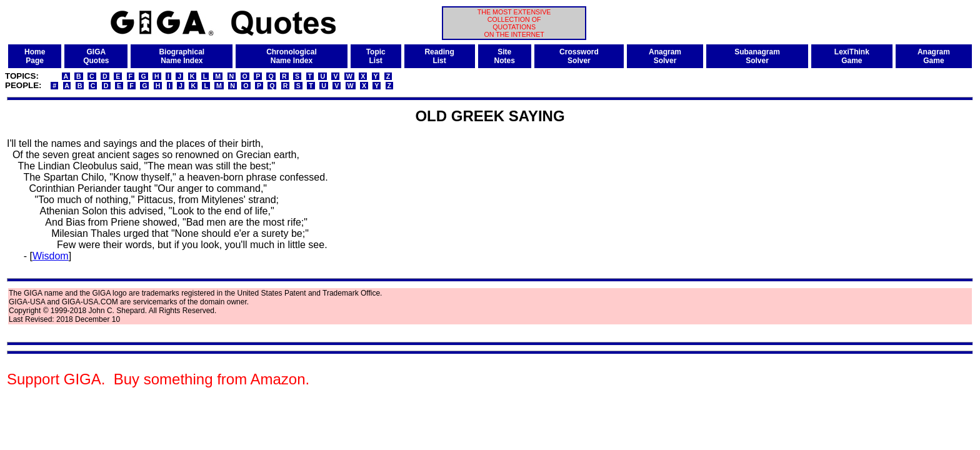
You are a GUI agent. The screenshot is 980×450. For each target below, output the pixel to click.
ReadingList (439, 56)
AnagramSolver (665, 56)
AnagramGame (934, 56)
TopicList (376, 56)
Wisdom (51, 256)
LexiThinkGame (852, 56)
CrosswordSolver (579, 56)
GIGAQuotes (96, 56)
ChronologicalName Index (292, 56)
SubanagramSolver (757, 56)
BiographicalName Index (182, 56)
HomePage (35, 56)
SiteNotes (505, 56)
